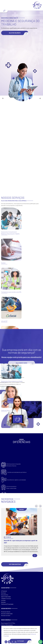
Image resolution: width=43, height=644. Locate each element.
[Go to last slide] (3, 98)
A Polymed (4, 591)
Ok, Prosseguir (25, 641)
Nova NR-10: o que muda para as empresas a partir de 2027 (21, 542)
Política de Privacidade (7, 604)
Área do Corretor (6, 615)
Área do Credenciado (7, 614)
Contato (3, 600)
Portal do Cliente (6, 612)
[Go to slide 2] (21, 100)
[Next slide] (40, 98)
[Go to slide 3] (22, 100)
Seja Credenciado (6, 597)
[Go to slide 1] (19, 100)
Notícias (3, 602)
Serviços (4, 593)
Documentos (5, 595)
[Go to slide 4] (24, 100)
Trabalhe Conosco (6, 598)
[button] (15, 33)
